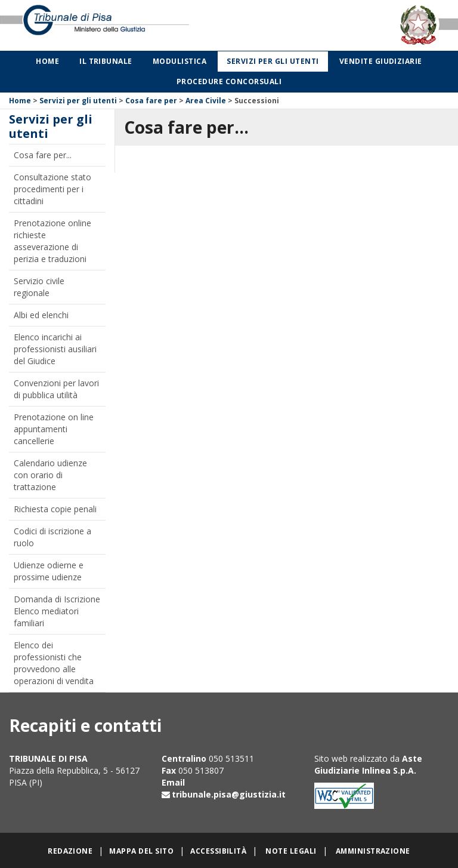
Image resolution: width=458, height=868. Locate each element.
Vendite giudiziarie (381, 61)
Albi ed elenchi (41, 315)
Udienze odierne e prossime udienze (49, 571)
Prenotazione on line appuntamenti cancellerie (54, 429)
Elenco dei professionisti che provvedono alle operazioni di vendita (54, 663)
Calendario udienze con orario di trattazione (50, 475)
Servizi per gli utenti (273, 61)
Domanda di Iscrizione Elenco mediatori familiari (57, 611)
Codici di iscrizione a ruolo (52, 537)
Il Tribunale (106, 61)
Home (47, 61)
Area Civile (206, 101)
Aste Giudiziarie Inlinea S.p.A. (368, 764)
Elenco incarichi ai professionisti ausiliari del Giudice (55, 349)
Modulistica (180, 61)
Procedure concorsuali (229, 81)
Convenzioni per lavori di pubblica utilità (56, 389)
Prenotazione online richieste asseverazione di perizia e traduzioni (52, 241)
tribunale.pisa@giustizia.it (229, 794)
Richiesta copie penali (55, 509)
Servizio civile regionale (39, 287)
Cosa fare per (151, 101)
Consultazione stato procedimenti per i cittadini (52, 189)
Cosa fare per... (43, 155)
